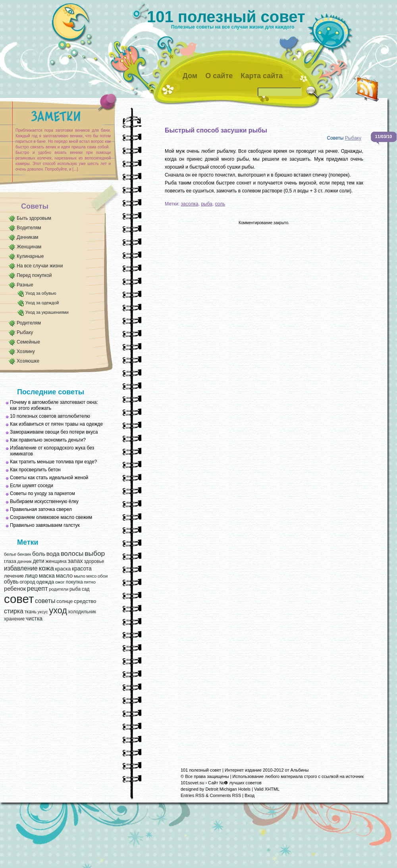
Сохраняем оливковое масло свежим (51, 517)
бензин (24, 554)
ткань (31, 612)
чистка (34, 619)
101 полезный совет (226, 17)
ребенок (15, 589)
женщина (56, 561)
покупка (74, 582)
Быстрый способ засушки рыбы (216, 130)
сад (86, 589)
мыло (80, 576)
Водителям (29, 228)
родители (59, 589)
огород (27, 582)
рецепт (38, 588)
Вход (250, 795)
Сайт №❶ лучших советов (235, 783)
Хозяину (26, 351)
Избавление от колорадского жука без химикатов (52, 451)
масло (64, 576)
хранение (14, 619)
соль (220, 204)
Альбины (300, 770)
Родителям (29, 323)
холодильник (82, 612)
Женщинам (29, 247)
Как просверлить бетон (35, 470)
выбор (95, 553)
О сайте (219, 76)
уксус (43, 612)
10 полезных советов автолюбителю (50, 416)
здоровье (94, 561)
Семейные (28, 342)
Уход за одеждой (42, 303)
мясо (91, 576)
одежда (45, 582)
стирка (14, 611)
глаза (10, 561)
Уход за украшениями (47, 312)
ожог (60, 582)
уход (58, 611)
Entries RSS (193, 795)
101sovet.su (192, 783)
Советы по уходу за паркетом (42, 494)
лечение (14, 576)
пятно (90, 582)
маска (47, 576)
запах (75, 561)
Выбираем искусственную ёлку (44, 501)
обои (103, 576)
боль (39, 554)
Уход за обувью (41, 293)
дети (38, 561)
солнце (65, 601)
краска (63, 569)
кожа (46, 568)
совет (19, 599)
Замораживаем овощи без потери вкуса (54, 432)
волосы (72, 554)
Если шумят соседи (32, 486)
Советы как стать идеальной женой (49, 478)
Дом (190, 76)
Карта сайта (262, 76)
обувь (11, 582)
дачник (25, 561)
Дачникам (28, 237)
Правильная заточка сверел (41, 509)
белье (10, 554)
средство (85, 601)
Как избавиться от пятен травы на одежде (56, 424)
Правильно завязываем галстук (45, 525)
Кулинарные (30, 256)
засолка (190, 204)
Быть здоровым (34, 218)
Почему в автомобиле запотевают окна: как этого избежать (54, 405)
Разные (25, 285)
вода (53, 554)
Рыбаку (25, 332)
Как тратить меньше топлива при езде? (53, 462)
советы (45, 601)
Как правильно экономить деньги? (48, 440)
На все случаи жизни (40, 266)
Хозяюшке (28, 361)
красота (82, 569)
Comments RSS (225, 795)
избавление (21, 568)
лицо (31, 576)
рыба (75, 589)
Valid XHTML (267, 789)
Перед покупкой (34, 275)
